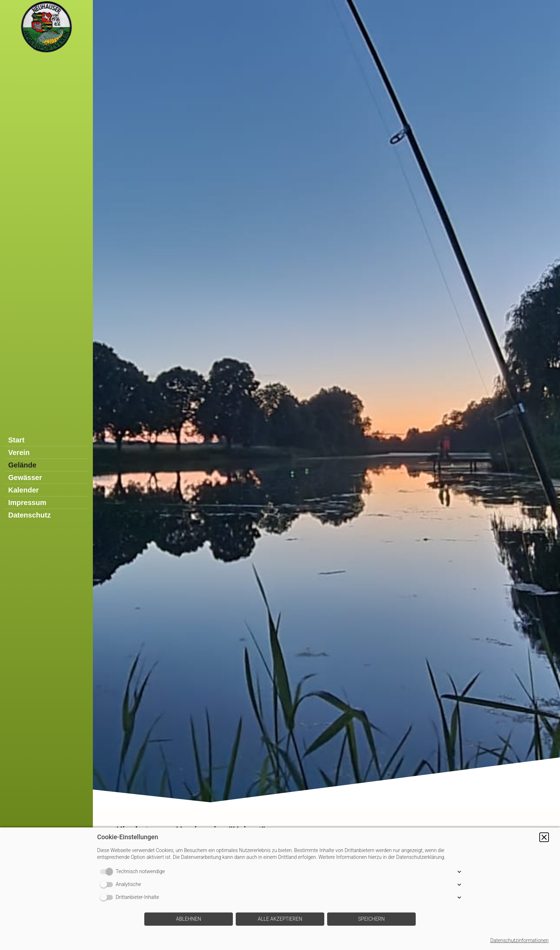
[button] (544, 837)
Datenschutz (29, 515)
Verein (19, 452)
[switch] (108, 872)
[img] (326, 404)
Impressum (27, 503)
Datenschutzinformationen (519, 940)
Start (16, 440)
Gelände (22, 465)
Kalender (24, 490)
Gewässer (25, 478)
